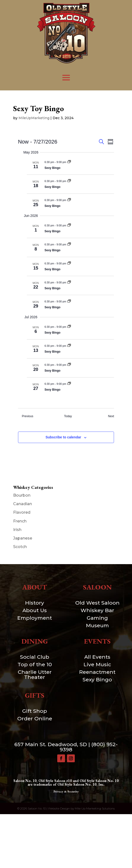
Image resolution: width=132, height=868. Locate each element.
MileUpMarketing (34, 118)
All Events (97, 657)
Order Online (35, 719)
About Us (35, 610)
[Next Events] (111, 416)
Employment (35, 618)
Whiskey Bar (97, 610)
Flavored (22, 512)
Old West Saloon (97, 603)
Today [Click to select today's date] (68, 416)
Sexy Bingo (52, 168)
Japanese (23, 538)
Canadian (23, 504)
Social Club (35, 657)
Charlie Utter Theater (35, 675)
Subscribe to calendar (63, 437)
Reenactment (97, 672)
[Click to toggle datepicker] (38, 142)
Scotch (20, 547)
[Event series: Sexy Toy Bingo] (69, 162)
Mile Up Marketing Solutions (95, 808)
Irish (17, 530)
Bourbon (22, 495)
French (20, 521)
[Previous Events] (28, 416)
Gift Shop (35, 711)
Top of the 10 (35, 664)
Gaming (97, 618)
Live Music (97, 664)
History (35, 603)
